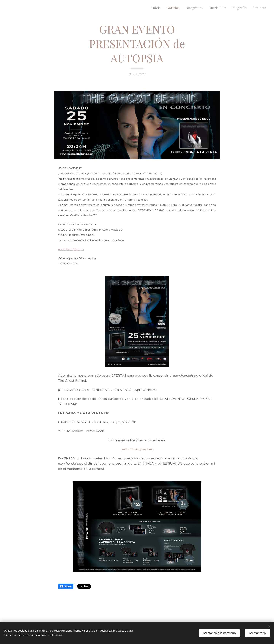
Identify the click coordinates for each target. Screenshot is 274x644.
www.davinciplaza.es (137, 449)
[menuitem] (157, 8)
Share (66, 586)
